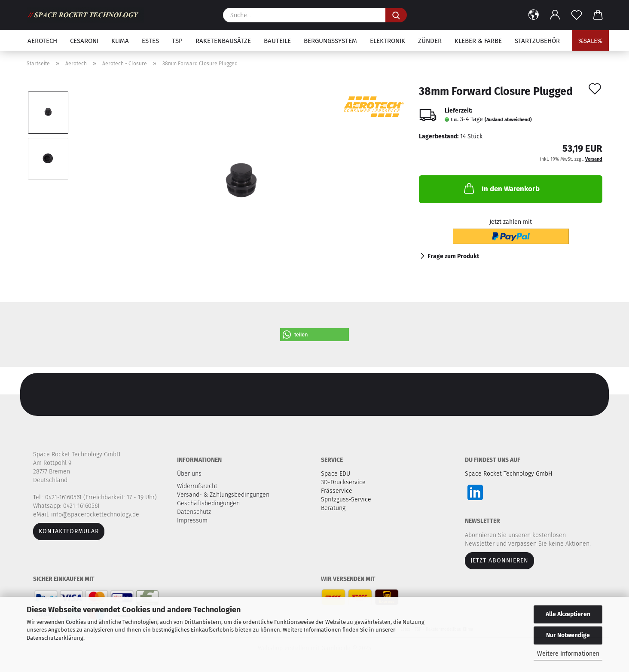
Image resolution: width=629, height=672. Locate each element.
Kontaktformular (69, 531)
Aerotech (42, 41)
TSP (177, 41)
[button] (534, 15)
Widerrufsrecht (198, 486)
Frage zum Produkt (453, 256)
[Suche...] (396, 15)
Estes (150, 41)
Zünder (430, 41)
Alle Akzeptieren (568, 614)
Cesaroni (84, 41)
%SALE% (590, 41)
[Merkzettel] (577, 15)
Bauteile (277, 41)
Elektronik (388, 41)
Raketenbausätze (223, 41)
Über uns (189, 474)
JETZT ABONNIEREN (499, 561)
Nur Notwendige (568, 635)
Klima (120, 41)
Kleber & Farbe (478, 41)
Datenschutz (195, 512)
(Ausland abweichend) (508, 120)
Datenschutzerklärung (55, 638)
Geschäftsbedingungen (209, 503)
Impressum (192, 521)
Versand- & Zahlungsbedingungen (224, 495)
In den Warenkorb (501, 188)
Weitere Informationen (568, 654)
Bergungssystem (330, 41)
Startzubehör (537, 41)
